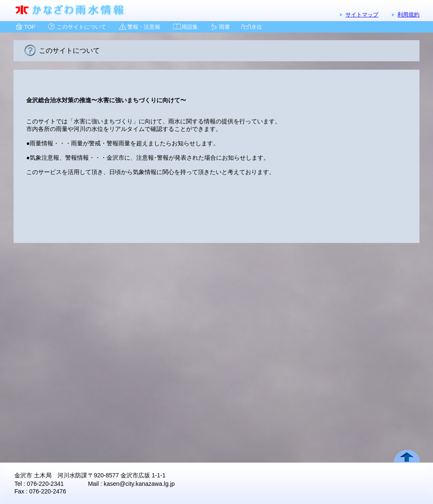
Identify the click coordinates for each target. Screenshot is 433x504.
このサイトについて (81, 27)
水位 (257, 27)
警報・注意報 (144, 27)
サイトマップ (362, 15)
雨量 (225, 27)
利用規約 (408, 15)
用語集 (190, 27)
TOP (30, 27)
